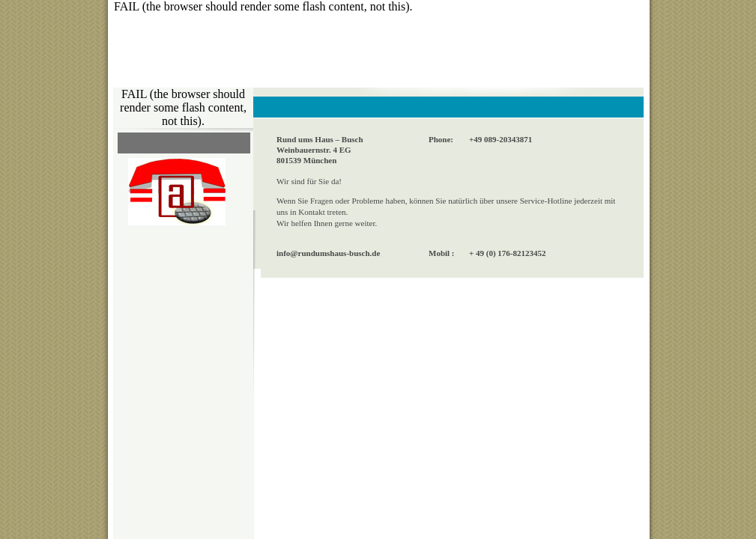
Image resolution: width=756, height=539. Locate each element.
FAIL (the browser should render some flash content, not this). (263, 6)
